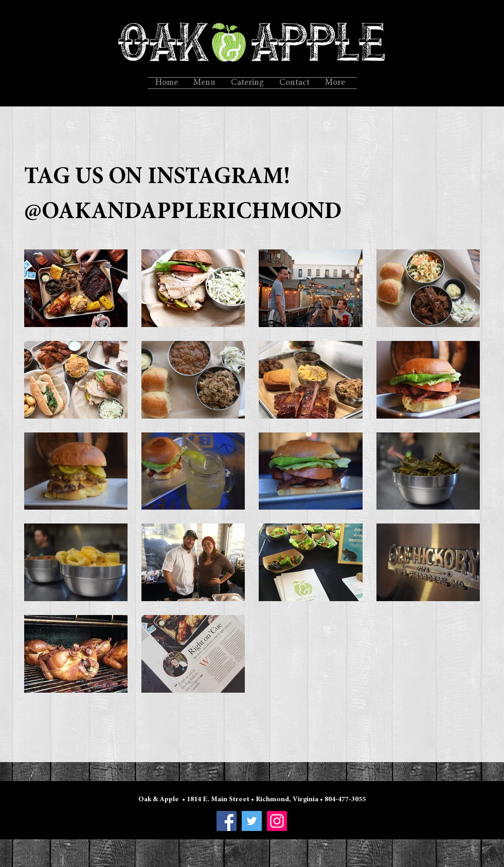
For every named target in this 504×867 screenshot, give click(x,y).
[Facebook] (227, 821)
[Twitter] (252, 821)
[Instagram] (277, 821)
